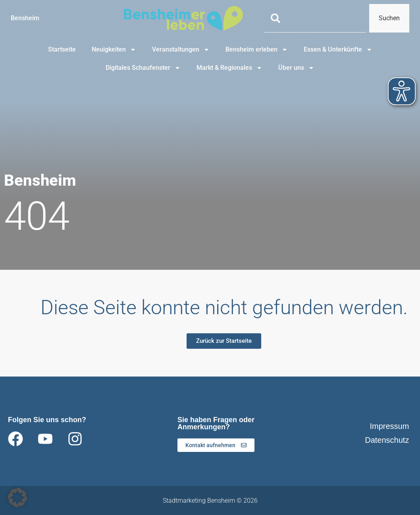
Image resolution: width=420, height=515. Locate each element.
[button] (17, 498)
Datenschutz (387, 440)
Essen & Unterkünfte (338, 50)
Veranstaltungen (181, 50)
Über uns (296, 68)
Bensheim (25, 18)
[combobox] (315, 18)
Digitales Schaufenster (143, 68)
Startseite (62, 49)
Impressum (389, 426)
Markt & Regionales (229, 68)
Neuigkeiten (114, 50)
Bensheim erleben (257, 50)
